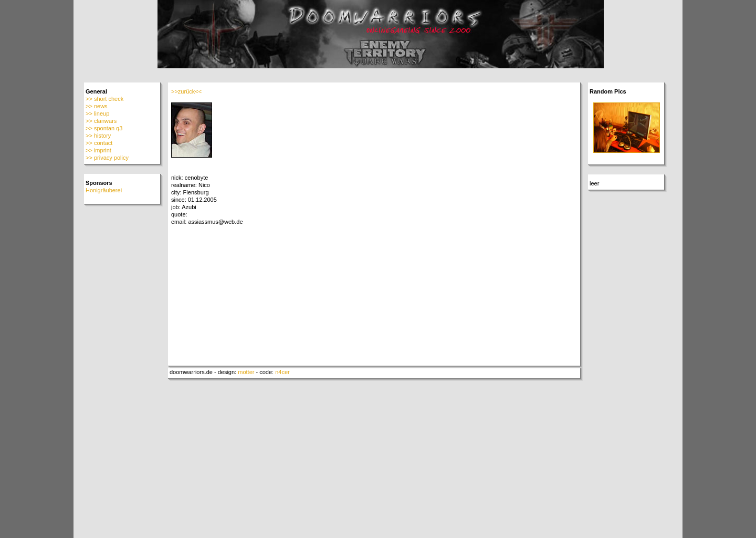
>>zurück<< (186, 91)
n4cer (282, 372)
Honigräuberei (104, 190)
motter (246, 372)
